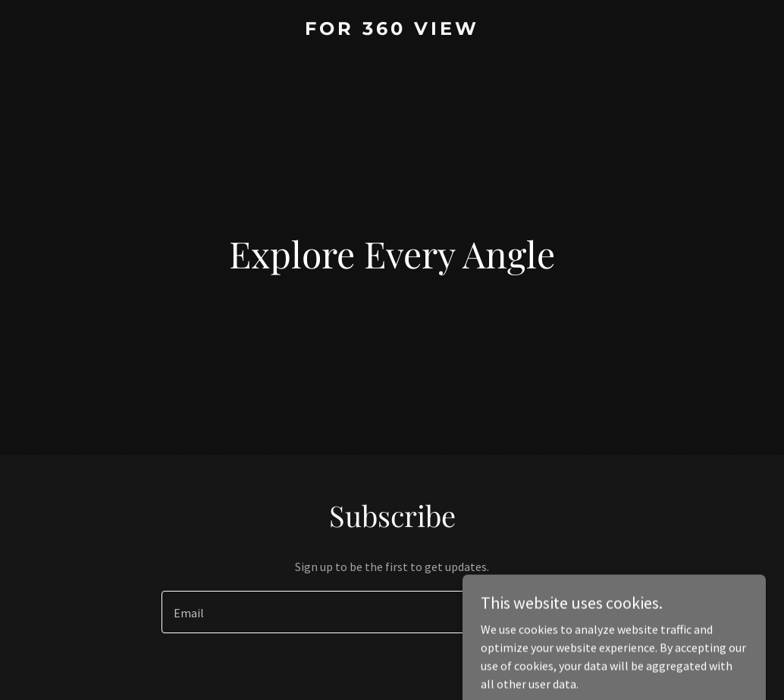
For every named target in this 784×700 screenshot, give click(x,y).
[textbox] (336, 612)
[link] (392, 30)
